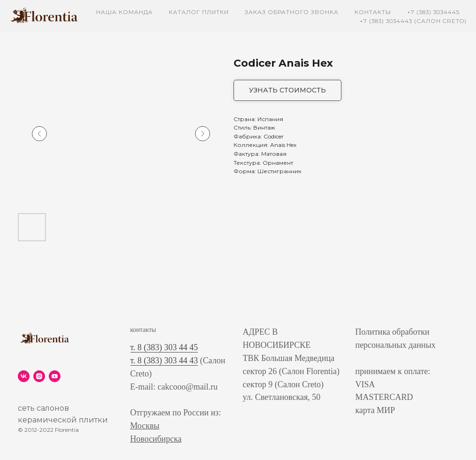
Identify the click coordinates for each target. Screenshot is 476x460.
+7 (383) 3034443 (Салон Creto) (413, 21)
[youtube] (55, 376)
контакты (373, 12)
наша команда (125, 12)
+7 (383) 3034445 (433, 12)
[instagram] (39, 376)
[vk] (24, 376)
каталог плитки (199, 12)
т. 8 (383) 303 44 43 (164, 360)
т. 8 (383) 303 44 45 (164, 347)
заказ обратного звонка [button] (292, 12)
